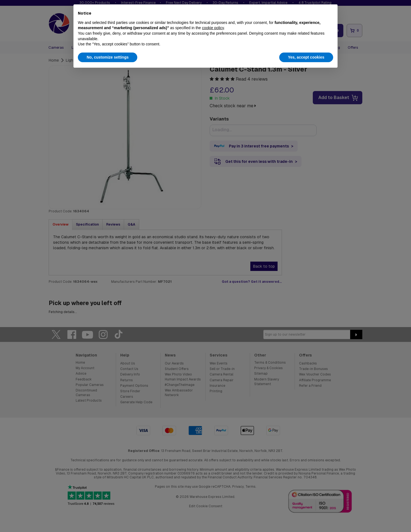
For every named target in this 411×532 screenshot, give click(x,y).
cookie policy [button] (213, 28)
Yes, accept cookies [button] (306, 57)
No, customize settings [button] (108, 57)
